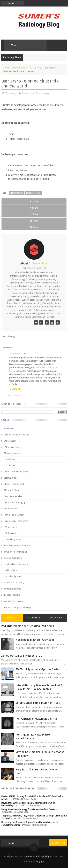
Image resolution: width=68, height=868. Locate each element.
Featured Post (34, 618)
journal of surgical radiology (17, 607)
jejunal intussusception (14, 601)
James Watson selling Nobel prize (22, 656)
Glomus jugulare (12, 478)
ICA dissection (10, 533)
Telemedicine (18, 68)
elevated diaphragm (13, 558)
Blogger (40, 862)
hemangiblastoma (12, 589)
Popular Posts (12, 618)
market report (16, 353)
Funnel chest (10, 459)
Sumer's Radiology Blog (38, 856)
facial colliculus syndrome (16, 564)
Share (34, 208)
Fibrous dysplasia (12, 453)
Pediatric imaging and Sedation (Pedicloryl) (28, 626)
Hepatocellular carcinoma (16, 521)
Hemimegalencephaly (14, 515)
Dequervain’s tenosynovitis (16, 435)
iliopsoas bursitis (12, 595)
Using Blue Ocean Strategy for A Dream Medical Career (28, 809)
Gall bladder (9, 466)
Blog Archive (56, 618)
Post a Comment (14, 395)
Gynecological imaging (15, 503)
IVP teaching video (12, 540)
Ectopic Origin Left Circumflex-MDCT (38, 703)
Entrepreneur (10, 441)
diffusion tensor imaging (15, 552)
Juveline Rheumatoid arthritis (17, 546)
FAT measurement (12, 447)
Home (6, 68)
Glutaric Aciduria (12, 490)
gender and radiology (14, 583)
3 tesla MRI (9, 429)
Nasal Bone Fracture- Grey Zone (35, 640)
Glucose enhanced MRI (14, 484)
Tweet (34, 201)
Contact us (58, 843)
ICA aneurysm (10, 527)
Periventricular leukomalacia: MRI (36, 719)
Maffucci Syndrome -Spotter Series (38, 669)
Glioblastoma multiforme (16, 472)
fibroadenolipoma (12, 576)
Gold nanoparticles (13, 496)
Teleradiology (35, 68)
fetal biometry (10, 570)
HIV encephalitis (11, 509)
